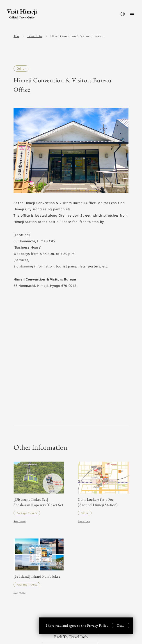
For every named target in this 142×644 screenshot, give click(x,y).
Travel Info (35, 36)
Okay (120, 625)
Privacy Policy (98, 625)
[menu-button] (132, 14)
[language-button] (123, 14)
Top (16, 36)
